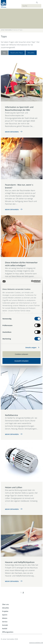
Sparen (5, 615)
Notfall (5, 629)
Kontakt (5, 625)
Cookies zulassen (22, 354)
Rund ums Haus (17, 53)
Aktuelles (31, 53)
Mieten (5, 618)
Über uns (5, 604)
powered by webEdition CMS (36, 643)
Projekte (5, 611)
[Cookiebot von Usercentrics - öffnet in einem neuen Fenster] (31, 281)
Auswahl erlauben (21, 361)
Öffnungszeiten (8, 632)
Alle (4, 53)
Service (15, 30)
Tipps (21, 30)
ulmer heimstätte (6, 30)
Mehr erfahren (12, 132)
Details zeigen (31, 347)
